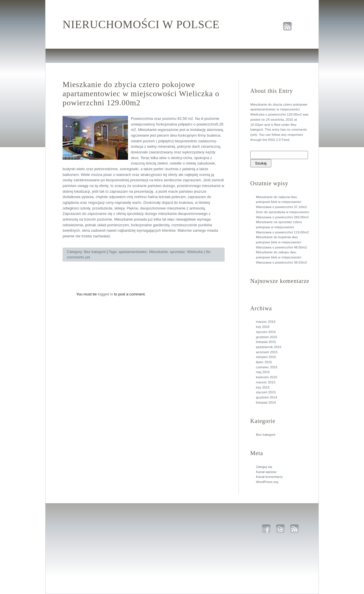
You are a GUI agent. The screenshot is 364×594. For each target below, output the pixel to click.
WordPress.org (267, 482)
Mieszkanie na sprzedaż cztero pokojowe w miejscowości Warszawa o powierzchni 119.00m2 (282, 227)
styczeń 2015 (266, 392)
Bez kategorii (266, 435)
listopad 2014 (266, 402)
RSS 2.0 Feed (279, 140)
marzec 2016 (266, 322)
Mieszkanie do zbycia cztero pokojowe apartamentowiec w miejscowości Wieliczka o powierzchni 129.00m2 (279, 109)
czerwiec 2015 (267, 367)
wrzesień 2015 (267, 352)
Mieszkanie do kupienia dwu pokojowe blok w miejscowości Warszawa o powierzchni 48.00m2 (281, 242)
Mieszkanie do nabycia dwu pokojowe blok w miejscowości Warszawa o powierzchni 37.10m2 (281, 202)
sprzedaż (177, 252)
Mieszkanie (158, 252)
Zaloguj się (264, 467)
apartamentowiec (133, 252)
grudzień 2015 (267, 337)
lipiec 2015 (264, 362)
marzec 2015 (266, 382)
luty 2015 (263, 387)
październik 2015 (269, 347)
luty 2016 (263, 327)
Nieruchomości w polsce (141, 24)
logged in (105, 294)
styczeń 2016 (266, 332)
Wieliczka (195, 252)
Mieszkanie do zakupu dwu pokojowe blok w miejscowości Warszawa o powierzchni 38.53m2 (281, 257)
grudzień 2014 (267, 397)
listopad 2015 (266, 342)
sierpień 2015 (266, 357)
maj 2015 (263, 372)
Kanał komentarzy (269, 477)
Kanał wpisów (266, 472)
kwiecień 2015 (267, 377)
